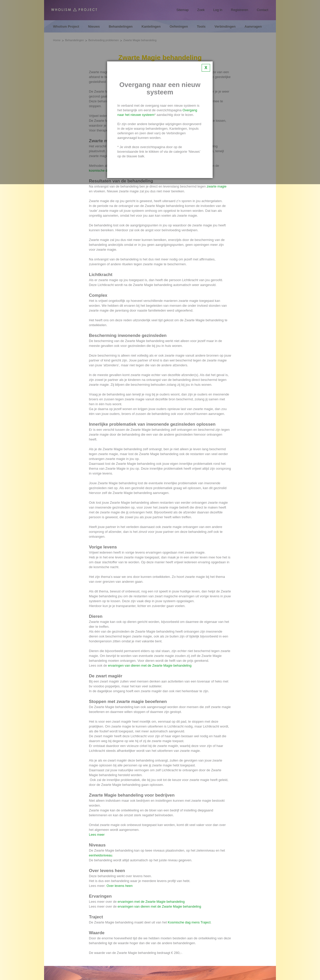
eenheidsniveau (101, 855)
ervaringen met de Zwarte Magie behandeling (151, 902)
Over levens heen (120, 886)
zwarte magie (217, 186)
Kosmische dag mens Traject (189, 922)
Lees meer (97, 835)
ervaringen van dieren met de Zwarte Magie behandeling (150, 665)
